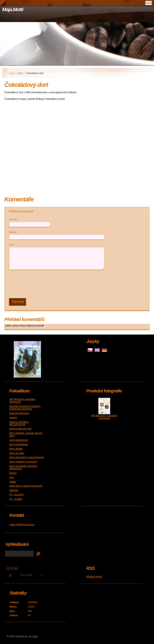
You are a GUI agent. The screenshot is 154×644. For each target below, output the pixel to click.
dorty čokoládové (19, 444)
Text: (12, 245)
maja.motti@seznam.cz (22, 524)
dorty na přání (17, 453)
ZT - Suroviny (17, 495)
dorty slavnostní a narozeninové (27, 457)
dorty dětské (16, 449)
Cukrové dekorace (19, 413)
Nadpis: (13, 232)
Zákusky (14, 490)
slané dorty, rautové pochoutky (26, 486)
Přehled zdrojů (94, 577)
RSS (35, 636)
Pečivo (13, 473)
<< (10, 575)
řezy (12, 477)
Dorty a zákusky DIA (20, 429)
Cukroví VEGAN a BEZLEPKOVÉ (19, 423)
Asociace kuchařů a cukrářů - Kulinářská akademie (25, 407)
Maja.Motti (13, 9)
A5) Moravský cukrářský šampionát (104, 417)
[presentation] (78, 284)
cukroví (13, 417)
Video (20, 73)
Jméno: (13, 219)
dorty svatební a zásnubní (23, 462)
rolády (13, 482)
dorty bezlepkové (19, 440)
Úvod (12, 73)
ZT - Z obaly (16, 499)
